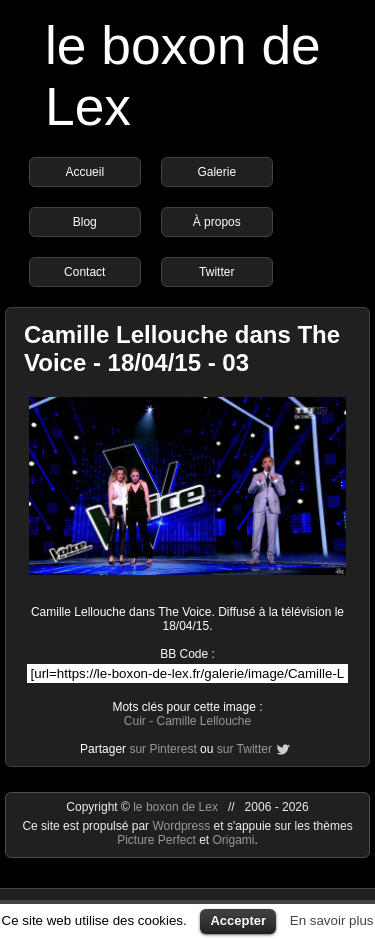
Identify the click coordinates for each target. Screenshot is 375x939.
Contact (84, 272)
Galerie (216, 172)
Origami (234, 840)
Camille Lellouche (203, 721)
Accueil (84, 172)
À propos (217, 222)
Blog (85, 222)
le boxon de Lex (175, 807)
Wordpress (182, 826)
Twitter (216, 272)
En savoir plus (332, 920)
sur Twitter (244, 749)
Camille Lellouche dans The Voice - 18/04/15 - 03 (182, 348)
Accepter (238, 920)
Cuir (135, 721)
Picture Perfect (156, 840)
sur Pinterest (162, 749)
